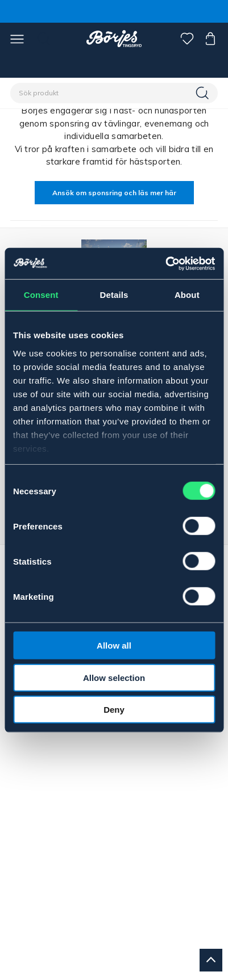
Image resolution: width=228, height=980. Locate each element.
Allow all (114, 645)
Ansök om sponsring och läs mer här (114, 193)
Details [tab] (114, 295)
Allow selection (114, 677)
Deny (114, 710)
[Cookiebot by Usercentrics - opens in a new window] (165, 263)
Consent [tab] (41, 295)
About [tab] (187, 295)
